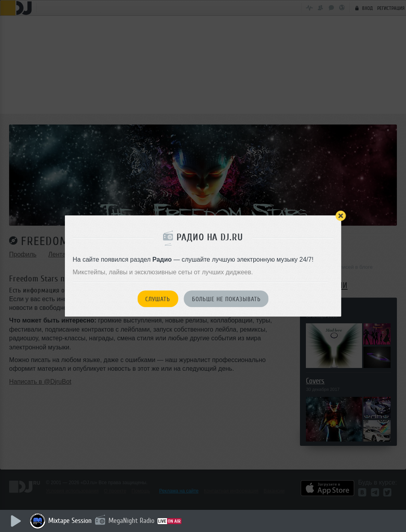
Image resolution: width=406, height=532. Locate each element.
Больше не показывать (226, 299)
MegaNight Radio (131, 521)
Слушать (158, 299)
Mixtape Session (70, 521)
